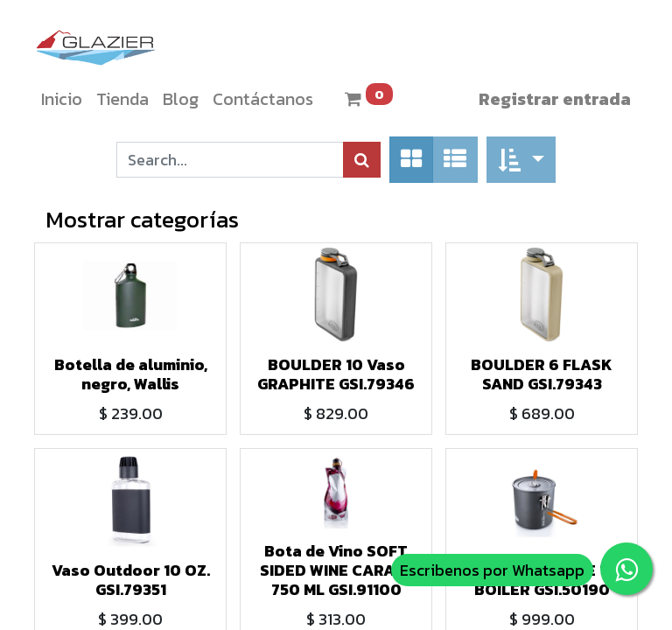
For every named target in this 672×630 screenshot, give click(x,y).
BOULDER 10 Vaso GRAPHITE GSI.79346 (336, 374)
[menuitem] (62, 99)
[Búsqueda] (362, 160)
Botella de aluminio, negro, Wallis (131, 374)
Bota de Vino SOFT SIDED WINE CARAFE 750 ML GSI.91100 (336, 570)
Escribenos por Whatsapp (492, 570)
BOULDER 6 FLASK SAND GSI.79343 (542, 374)
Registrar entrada (555, 99)
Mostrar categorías (142, 219)
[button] (521, 160)
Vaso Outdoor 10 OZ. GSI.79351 (131, 580)
